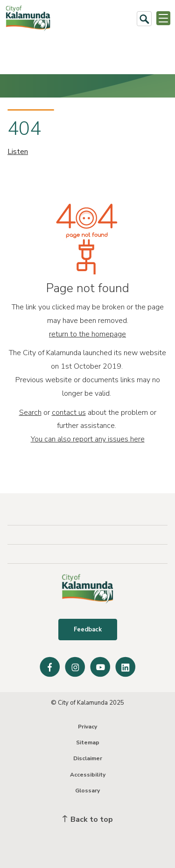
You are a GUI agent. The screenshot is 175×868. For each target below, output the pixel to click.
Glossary (87, 791)
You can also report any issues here (88, 439)
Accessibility (88, 775)
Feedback (88, 630)
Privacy (87, 727)
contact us (69, 413)
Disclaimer (88, 758)
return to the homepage (87, 334)
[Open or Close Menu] (163, 18)
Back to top (88, 819)
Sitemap (88, 742)
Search (30, 413)
